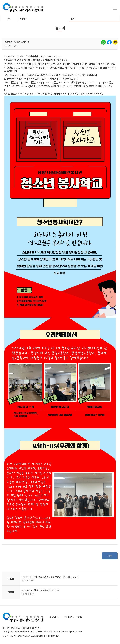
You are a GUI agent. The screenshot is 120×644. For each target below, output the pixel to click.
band (103, 42)
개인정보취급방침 (73, 617)
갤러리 (74, 19)
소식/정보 (23, 19)
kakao (115, 42)
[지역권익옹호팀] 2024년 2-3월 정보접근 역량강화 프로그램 (50, 577)
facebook (109, 42)
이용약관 (54, 617)
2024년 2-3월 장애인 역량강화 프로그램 (41, 591)
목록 (110, 556)
